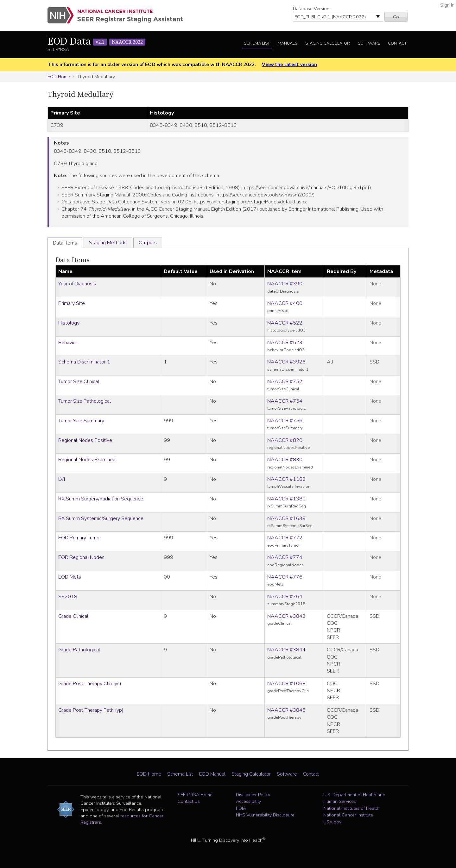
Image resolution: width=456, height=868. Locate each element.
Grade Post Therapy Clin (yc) (90, 684)
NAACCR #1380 (286, 499)
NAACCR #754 (285, 401)
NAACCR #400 (285, 303)
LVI (62, 479)
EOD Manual (212, 774)
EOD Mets (70, 577)
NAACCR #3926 (286, 362)
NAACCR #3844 (286, 650)
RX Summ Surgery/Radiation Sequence (101, 499)
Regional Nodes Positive (85, 440)
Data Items (73, 260)
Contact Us (189, 801)
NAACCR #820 (285, 440)
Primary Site (72, 303)
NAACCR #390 (285, 284)
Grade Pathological (79, 650)
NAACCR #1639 (286, 518)
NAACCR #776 (285, 577)
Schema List (257, 43)
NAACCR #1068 (286, 684)
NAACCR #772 (285, 538)
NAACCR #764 (285, 597)
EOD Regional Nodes (81, 557)
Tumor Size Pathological (85, 401)
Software (369, 43)
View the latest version (289, 65)
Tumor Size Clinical (79, 381)
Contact (397, 43)
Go (396, 17)
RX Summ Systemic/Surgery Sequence (101, 518)
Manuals (288, 43)
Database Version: (312, 9)
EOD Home (59, 77)
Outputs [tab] (148, 243)
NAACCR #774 (285, 557)
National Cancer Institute (348, 815)
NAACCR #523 (285, 343)
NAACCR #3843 (286, 616)
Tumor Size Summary (81, 421)
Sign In (447, 5)
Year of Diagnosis (77, 284)
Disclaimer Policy (253, 795)
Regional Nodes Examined (87, 460)
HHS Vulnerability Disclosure (265, 815)
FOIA (241, 808)
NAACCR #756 (285, 421)
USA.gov (332, 822)
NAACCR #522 (285, 323)
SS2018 (68, 597)
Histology (69, 323)
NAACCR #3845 (286, 710)
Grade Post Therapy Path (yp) (91, 710)
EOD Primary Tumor (80, 538)
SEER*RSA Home (195, 795)
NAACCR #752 (285, 381)
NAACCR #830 (285, 460)
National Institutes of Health (351, 808)
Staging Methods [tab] (108, 243)
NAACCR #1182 (286, 479)
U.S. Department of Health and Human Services (354, 798)
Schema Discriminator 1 (84, 362)
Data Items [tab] (65, 243)
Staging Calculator (328, 43)
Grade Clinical (73, 616)
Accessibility (248, 801)
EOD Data (96, 42)
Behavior (68, 343)
